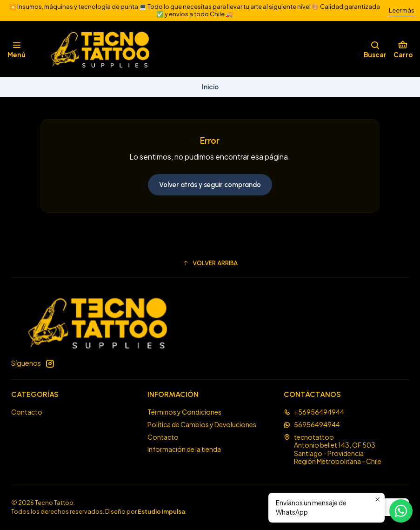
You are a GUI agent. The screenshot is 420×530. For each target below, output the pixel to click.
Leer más (402, 10)
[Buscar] (375, 49)
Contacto (27, 412)
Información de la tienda (184, 449)
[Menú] (17, 49)
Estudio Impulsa (161, 511)
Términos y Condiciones (184, 412)
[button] (210, 263)
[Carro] (403, 49)
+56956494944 (314, 412)
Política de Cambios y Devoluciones (202, 424)
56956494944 (312, 424)
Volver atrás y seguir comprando (210, 185)
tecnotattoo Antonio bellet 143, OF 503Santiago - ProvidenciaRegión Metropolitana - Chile (333, 449)
